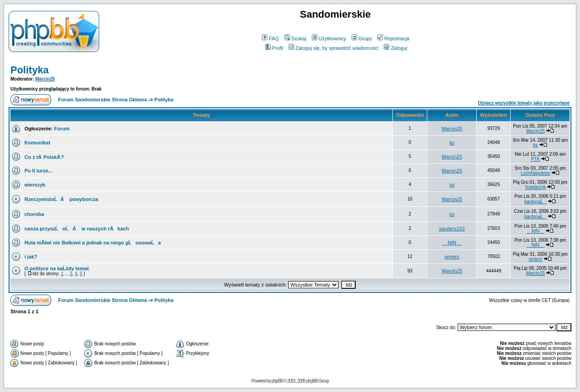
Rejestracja (393, 38)
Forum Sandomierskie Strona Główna (102, 100)
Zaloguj (395, 48)
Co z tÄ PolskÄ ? (44, 157)
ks (452, 143)
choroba (34, 214)
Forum (62, 129)
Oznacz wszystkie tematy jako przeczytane (524, 103)
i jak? (31, 257)
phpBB (277, 381)
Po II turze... (39, 171)
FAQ (270, 38)
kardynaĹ (535, 202)
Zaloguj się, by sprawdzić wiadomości (333, 48)
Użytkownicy (329, 38)
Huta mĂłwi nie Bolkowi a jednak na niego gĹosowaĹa (93, 243)
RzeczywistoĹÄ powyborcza (61, 199)
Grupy (362, 38)
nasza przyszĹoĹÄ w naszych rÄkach (77, 229)
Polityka (29, 70)
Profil (274, 48)
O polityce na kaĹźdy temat (57, 268)
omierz (452, 257)
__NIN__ (535, 231)
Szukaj (295, 38)
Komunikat (37, 143)
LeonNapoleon (535, 173)
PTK (535, 159)
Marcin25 (45, 79)
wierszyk (35, 185)
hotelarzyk (536, 187)
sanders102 (452, 229)
